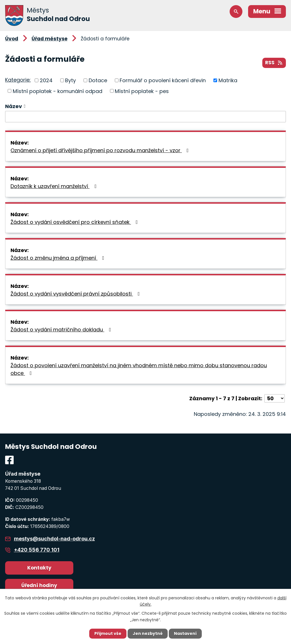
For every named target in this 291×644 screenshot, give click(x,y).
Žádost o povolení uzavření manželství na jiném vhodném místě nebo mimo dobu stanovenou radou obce (139, 369)
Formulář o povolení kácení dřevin (163, 80)
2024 (46, 80)
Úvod (12, 39)
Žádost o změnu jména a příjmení (59, 258)
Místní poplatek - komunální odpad (58, 91)
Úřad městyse (49, 39)
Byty (70, 80)
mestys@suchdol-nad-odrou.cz (54, 539)
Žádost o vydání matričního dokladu (62, 330)
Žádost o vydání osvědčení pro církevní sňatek (75, 222)
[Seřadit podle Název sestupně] (25, 107)
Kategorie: (18, 80)
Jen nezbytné (148, 633)
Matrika (228, 80)
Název (13, 106)
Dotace (98, 80)
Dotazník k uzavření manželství (55, 186)
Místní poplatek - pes (142, 91)
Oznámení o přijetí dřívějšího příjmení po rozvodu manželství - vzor (101, 150)
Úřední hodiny (39, 585)
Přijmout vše (108, 633)
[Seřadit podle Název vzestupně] (25, 105)
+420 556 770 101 (37, 550)
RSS (274, 63)
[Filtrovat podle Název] (145, 117)
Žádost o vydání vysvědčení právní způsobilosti (76, 294)
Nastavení (185, 633)
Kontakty (39, 568)
